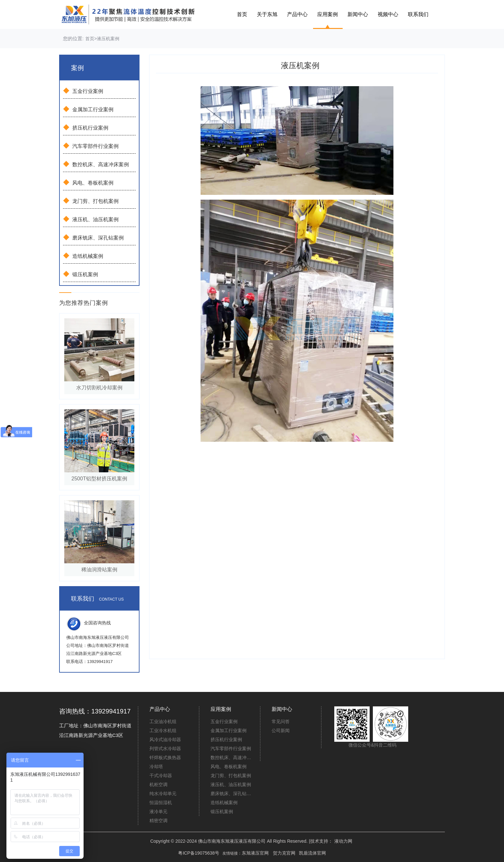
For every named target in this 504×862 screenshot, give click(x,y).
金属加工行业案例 (88, 109)
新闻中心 (358, 14)
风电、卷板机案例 (88, 182)
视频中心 (388, 14)
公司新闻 (281, 730)
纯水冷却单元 (163, 794)
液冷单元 (158, 812)
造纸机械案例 (83, 256)
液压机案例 (108, 39)
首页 (242, 14)
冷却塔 (156, 767)
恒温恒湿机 (161, 803)
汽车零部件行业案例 (91, 146)
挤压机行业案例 (86, 127)
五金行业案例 (83, 91)
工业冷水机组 (163, 730)
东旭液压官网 (255, 853)
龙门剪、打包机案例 (91, 201)
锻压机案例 (81, 274)
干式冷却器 (161, 776)
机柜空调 (158, 785)
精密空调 (158, 821)
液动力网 (343, 841)
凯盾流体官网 (312, 853)
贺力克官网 (284, 853)
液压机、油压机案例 (91, 219)
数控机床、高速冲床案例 (96, 164)
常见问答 (281, 721)
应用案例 (328, 14)
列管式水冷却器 (165, 749)
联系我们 (418, 14)
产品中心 (297, 14)
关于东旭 (267, 14)
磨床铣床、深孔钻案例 (93, 237)
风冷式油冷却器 (165, 740)
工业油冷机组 (163, 721)
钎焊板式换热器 (165, 758)
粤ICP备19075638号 (199, 853)
